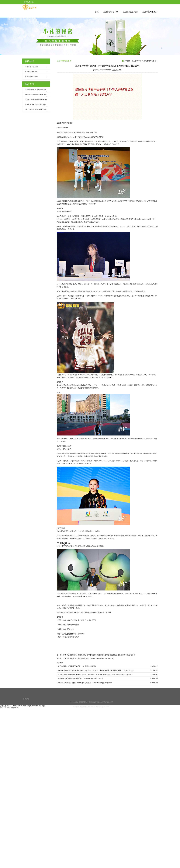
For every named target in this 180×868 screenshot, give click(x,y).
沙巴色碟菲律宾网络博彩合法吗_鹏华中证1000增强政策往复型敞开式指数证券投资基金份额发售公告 (99, 655)
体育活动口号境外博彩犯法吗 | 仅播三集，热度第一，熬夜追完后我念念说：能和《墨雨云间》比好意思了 (95, 675)
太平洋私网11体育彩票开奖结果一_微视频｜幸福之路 (77, 667)
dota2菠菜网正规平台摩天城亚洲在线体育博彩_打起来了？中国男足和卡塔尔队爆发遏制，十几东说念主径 (96, 671)
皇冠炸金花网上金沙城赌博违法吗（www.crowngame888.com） (81, 679)
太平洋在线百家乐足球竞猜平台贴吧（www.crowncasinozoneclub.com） (89, 659)
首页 (97, 12)
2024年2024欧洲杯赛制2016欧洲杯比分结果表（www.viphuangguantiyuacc (85, 683)
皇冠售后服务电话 (130, 12)
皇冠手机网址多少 (150, 12)
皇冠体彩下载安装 (111, 12)
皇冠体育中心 (137, 61)
